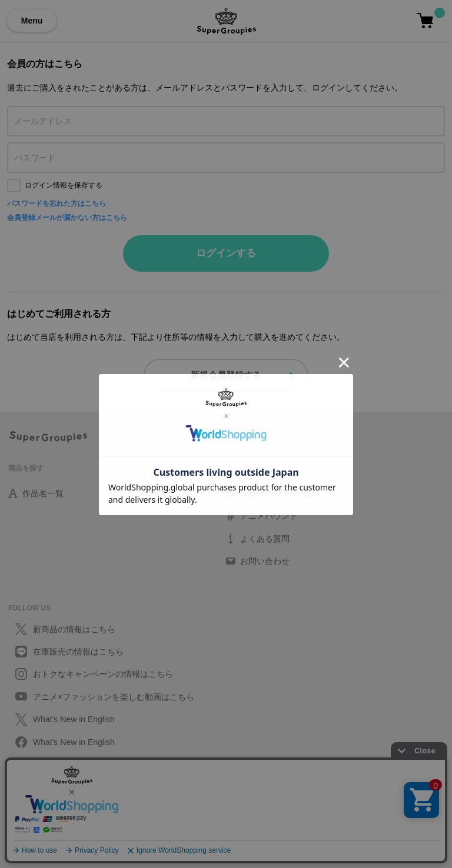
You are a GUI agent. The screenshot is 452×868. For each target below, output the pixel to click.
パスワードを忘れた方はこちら (56, 203)
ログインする (226, 253)
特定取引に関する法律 (44, 821)
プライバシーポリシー (44, 793)
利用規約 (22, 807)
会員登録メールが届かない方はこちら (67, 218)
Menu (32, 21)
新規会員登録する (226, 375)
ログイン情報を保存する (64, 185)
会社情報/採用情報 (37, 835)
